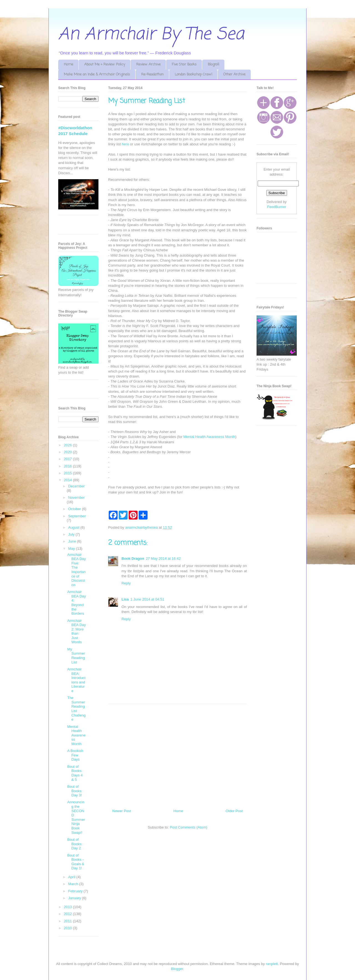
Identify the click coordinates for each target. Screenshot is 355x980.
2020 (68, 452)
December (77, 486)
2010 (68, 928)
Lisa (125, 599)
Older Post (234, 811)
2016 (68, 466)
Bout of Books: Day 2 (75, 844)
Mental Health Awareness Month (209, 437)
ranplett (272, 964)
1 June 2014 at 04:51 (147, 599)
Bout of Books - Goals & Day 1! (76, 862)
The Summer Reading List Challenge (76, 709)
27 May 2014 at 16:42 (163, 559)
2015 (68, 473)
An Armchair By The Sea (151, 35)
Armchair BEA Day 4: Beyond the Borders (76, 603)
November (77, 497)
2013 (68, 907)
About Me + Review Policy (105, 64)
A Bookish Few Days (75, 755)
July (72, 534)
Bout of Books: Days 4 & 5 (75, 773)
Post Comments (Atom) (188, 827)
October (75, 509)
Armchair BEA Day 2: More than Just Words (76, 631)
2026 (68, 445)
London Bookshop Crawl (193, 74)
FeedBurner (277, 207)
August (74, 527)
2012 (68, 914)
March (74, 884)
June (73, 541)
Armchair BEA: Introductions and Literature (76, 680)
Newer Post (122, 811)
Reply (126, 583)
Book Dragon (133, 559)
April (72, 877)
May (72, 549)
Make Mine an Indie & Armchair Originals (97, 74)
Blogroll (213, 64)
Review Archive (148, 64)
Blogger (177, 969)
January (75, 898)
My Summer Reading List (76, 656)
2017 (68, 459)
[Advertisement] (177, 754)
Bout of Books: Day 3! (75, 791)
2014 (68, 480)
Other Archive (234, 74)
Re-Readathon (152, 74)
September (77, 516)
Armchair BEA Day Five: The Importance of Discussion (76, 570)
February (76, 891)
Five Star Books (184, 64)
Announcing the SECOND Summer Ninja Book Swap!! (76, 817)
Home (69, 64)
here (125, 144)
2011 (68, 921)
